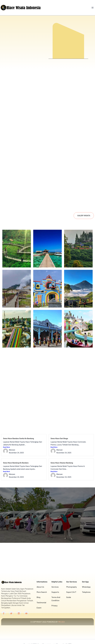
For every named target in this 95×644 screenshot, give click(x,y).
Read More (6, 439)
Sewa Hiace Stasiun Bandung (62, 455)
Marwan (12, 442)
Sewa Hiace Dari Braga (59, 431)
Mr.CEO (69, 638)
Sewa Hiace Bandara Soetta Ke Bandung (18, 431)
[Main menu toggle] (93, 8)
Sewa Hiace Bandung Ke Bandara (16, 455)
